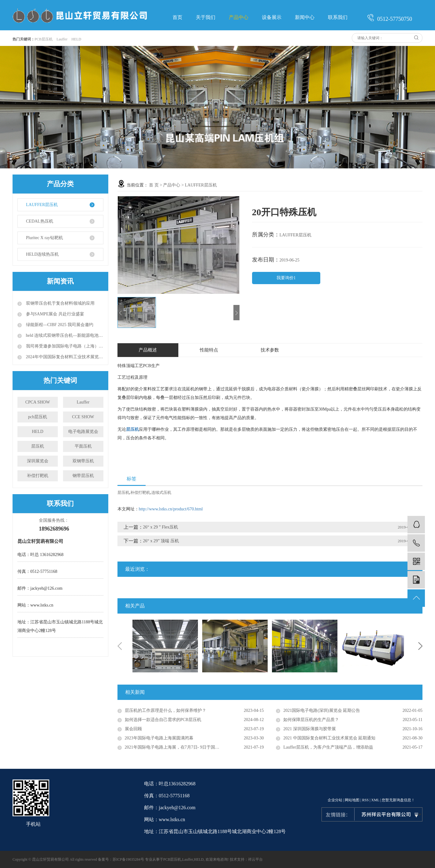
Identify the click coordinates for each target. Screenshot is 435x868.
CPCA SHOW (38, 402)
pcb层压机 (38, 417)
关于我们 (206, 17)
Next (420, 646)
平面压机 (83, 446)
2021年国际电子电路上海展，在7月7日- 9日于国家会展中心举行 (185, 747)
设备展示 (272, 17)
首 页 (154, 185)
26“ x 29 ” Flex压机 (161, 527)
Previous (120, 646)
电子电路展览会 (83, 432)
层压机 (38, 446)
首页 (177, 17)
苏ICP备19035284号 (128, 859)
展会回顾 (133, 729)
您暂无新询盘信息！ (398, 800)
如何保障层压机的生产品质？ (311, 720)
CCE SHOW (83, 417)
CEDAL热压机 (40, 221)
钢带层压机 (83, 476)
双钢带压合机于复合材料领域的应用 (60, 303)
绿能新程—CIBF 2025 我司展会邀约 (59, 325)
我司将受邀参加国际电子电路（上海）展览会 (64, 346)
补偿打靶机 (38, 476)
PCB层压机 (44, 39)
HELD (76, 39)
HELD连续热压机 (42, 254)
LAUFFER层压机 (42, 205)
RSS (365, 800)
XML (375, 800)
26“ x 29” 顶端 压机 (161, 541)
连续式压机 (161, 492)
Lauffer (62, 39)
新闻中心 (305, 17)
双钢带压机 (83, 461)
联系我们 (338, 17)
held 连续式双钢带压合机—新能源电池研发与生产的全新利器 (64, 335)
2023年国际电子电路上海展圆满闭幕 (159, 738)
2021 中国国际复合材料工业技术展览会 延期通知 (329, 738)
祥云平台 (255, 859)
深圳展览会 (38, 461)
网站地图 (352, 800)
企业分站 (335, 800)
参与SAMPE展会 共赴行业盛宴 (54, 314)
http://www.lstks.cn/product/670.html (171, 509)
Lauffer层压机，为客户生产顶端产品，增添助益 (328, 747)
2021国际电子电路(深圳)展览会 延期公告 (322, 710)
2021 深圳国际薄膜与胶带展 (310, 729)
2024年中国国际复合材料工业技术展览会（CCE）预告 (64, 357)
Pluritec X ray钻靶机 (45, 238)
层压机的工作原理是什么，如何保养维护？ (165, 710)
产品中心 (239, 17)
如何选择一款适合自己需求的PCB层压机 (163, 720)
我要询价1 (286, 278)
